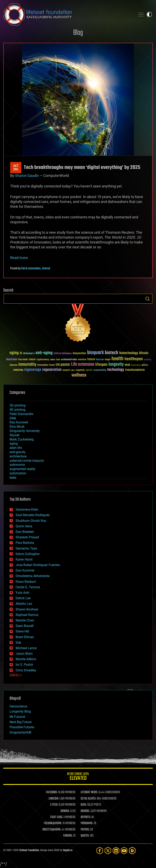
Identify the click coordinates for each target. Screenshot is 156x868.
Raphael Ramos (27, 615)
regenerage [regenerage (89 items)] (33, 370)
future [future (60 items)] (91, 359)
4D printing (17, 410)
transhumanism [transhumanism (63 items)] (135, 370)
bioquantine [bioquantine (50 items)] (79, 353)
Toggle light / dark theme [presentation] (149, 14)
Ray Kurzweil (19, 422)
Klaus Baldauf (26, 582)
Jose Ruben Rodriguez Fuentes (38, 565)
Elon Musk (17, 427)
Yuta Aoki (23, 593)
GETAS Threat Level (78, 777)
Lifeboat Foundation (29, 850)
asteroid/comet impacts (27, 461)
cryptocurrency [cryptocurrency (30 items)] (43, 360)
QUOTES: (85, 836)
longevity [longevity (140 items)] (116, 365)
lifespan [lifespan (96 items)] (101, 365)
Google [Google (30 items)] (108, 360)
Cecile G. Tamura (28, 587)
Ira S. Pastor (24, 665)
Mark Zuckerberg (22, 439)
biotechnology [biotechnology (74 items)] (129, 353)
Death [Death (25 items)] (58, 360)
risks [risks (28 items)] (73, 370)
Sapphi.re (68, 850)
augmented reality (22, 469)
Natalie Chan (25, 620)
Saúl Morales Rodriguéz (33, 515)
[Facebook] (100, 851)
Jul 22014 (16, 168)
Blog (78, 33)
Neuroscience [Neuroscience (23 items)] (136, 365)
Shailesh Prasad (27, 537)
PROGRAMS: (87, 823)
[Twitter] (108, 851)
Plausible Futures (22, 727)
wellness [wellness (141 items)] (79, 375)
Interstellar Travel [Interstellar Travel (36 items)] (46, 365)
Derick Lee (23, 598)
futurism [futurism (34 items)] (100, 360)
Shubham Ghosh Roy (31, 521)
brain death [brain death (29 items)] (23, 360)
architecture (18, 456)
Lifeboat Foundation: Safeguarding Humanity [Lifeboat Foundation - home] (68, 14)
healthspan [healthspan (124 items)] (134, 359)
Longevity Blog (20, 711)
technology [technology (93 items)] (116, 370)
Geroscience (18, 706)
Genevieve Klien (27, 509)
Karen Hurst (24, 559)
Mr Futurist (17, 717)
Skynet (14, 435)
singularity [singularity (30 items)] (80, 370)
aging (14, 443)
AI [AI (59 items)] (21, 353)
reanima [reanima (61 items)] (18, 370)
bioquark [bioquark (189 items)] (95, 353)
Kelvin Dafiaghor (28, 554)
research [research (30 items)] (66, 370)
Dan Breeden (25, 532)
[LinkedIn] (116, 851)
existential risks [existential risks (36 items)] (69, 360)
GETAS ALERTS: (88, 799)
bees (13, 478)
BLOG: (84, 805)
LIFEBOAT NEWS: (89, 792)
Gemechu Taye (26, 548)
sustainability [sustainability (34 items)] (100, 370)
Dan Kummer (25, 570)
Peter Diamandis (21, 414)
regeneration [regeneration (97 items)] (52, 370)
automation (34, 269)
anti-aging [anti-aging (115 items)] (44, 353)
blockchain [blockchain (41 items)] (12, 360)
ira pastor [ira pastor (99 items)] (63, 365)
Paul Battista (25, 543)
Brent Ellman (25, 637)
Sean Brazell (25, 626)
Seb (23, 269)
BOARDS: (85, 811)
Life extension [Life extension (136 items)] (83, 365)
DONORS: (65, 811)
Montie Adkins (26, 659)
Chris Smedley (26, 670)
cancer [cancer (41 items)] (32, 360)
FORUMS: (68, 836)
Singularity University (25, 431)
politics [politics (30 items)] (145, 365)
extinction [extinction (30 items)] (82, 360)
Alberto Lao (24, 604)
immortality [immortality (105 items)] (27, 365)
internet (46, 269)
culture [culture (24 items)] (53, 360)
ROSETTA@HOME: (52, 830)
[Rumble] (132, 851)
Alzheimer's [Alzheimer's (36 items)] (29, 354)
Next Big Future (21, 722)
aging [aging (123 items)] (14, 353)
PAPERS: (85, 830)
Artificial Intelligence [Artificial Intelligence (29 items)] (63, 354)
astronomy (17, 465)
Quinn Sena (24, 526)
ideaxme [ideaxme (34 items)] (13, 365)
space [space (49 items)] (89, 370)
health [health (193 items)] (118, 359)
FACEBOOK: (52, 792)
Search (147, 299)
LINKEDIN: (54, 799)
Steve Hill (22, 631)
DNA (13, 418)
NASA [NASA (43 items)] (127, 365)
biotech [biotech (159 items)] (112, 353)
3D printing (17, 405)
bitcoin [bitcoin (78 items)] (144, 353)
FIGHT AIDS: (56, 817)
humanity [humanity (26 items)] (148, 360)
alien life (16, 448)
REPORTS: (86, 817)
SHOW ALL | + (16, 675)
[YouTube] (124, 851)
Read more (19, 258)
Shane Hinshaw (27, 609)
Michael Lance (26, 648)
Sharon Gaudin (27, 176)
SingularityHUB (20, 732)
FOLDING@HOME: (53, 823)
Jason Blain (24, 654)
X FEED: (54, 805)
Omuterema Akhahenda (33, 576)
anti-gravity (18, 452)
